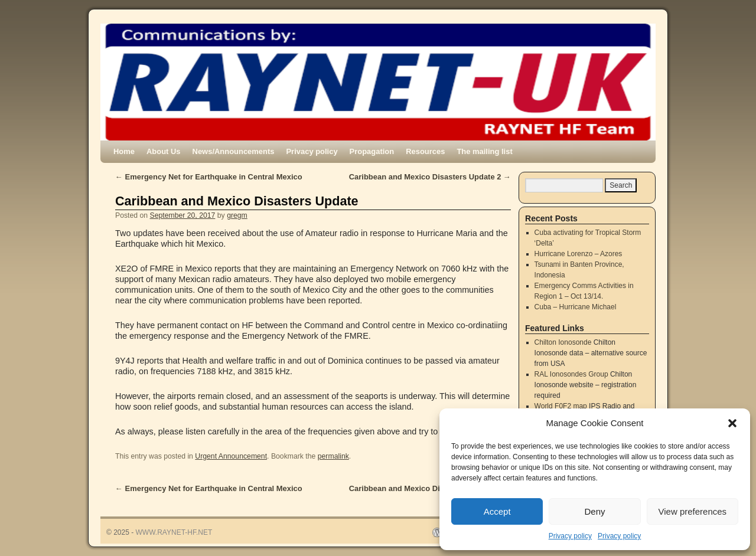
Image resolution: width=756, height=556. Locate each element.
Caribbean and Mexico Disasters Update (237, 201)
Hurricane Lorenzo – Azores (579, 254)
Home (124, 151)
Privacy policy (570, 536)
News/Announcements (234, 151)
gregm (237, 215)
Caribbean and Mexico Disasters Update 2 (430, 177)
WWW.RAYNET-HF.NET (174, 532)
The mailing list (484, 151)
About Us (164, 151)
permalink (333, 456)
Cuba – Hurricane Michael (576, 307)
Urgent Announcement (231, 456)
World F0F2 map (561, 406)
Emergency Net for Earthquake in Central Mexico (209, 177)
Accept (497, 511)
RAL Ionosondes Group (571, 374)
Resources (425, 151)
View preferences (693, 511)
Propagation (372, 151)
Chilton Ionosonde (563, 342)
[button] (732, 423)
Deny (594, 511)
